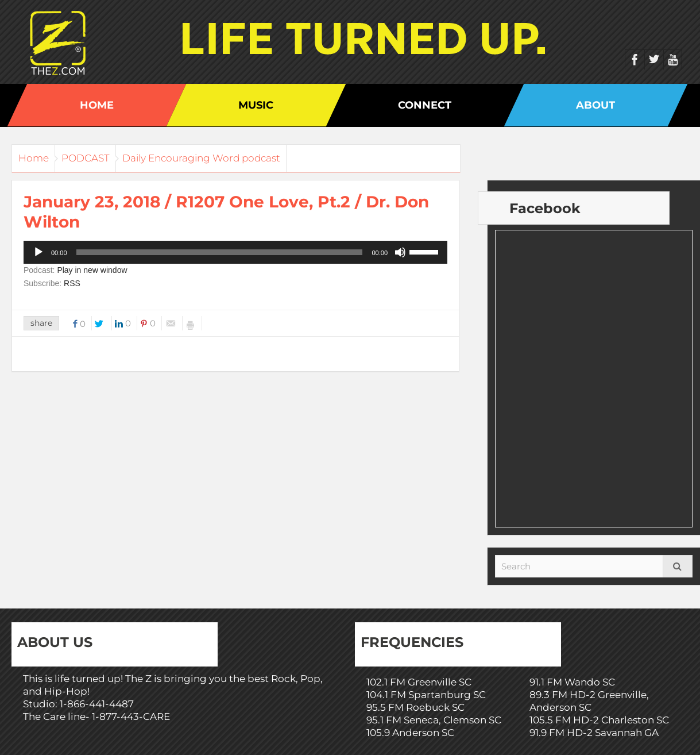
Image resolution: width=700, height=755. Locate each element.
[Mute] (400, 252)
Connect (425, 105)
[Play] (38, 252)
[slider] (220, 252)
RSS (72, 283)
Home (97, 105)
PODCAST (102, 158)
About (595, 105)
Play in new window (92, 270)
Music (256, 105)
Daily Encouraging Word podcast (228, 158)
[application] (235, 252)
